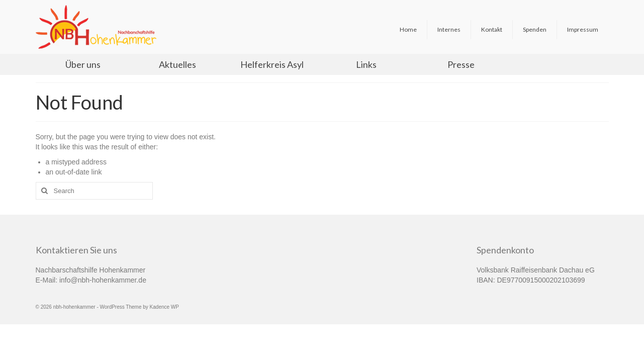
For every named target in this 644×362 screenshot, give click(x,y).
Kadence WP (164, 307)
